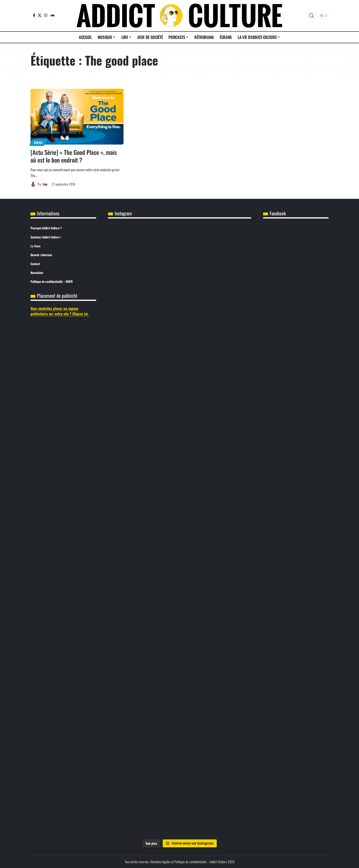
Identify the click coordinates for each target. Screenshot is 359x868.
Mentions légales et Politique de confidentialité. (179, 862)
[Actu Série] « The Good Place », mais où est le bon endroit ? (74, 156)
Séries (38, 143)
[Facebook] (34, 15)
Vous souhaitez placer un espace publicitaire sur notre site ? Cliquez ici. (60, 311)
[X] (40, 15)
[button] (311, 16)
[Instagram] (46, 15)
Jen (45, 184)
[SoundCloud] (52, 15)
